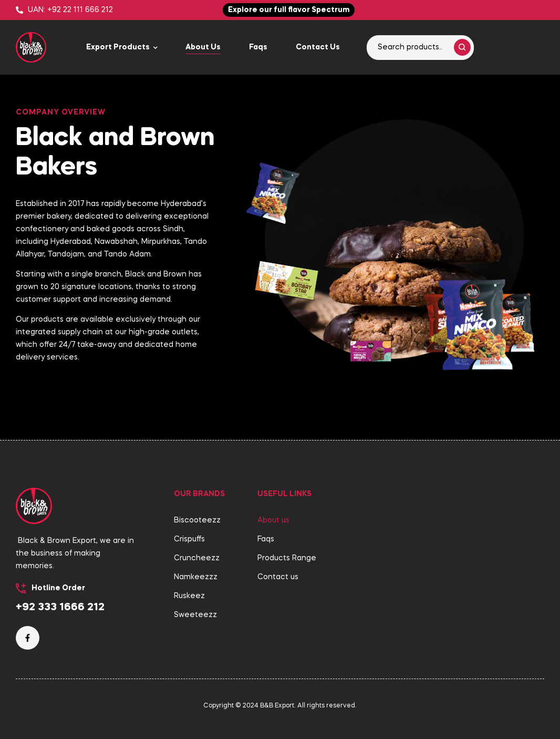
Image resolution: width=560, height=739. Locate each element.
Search (462, 47)
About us (273, 520)
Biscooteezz (197, 520)
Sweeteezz (195, 615)
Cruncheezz (197, 558)
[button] (289, 10)
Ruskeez (189, 596)
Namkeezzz (196, 577)
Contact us (278, 577)
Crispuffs (189, 539)
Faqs (266, 539)
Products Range (287, 558)
